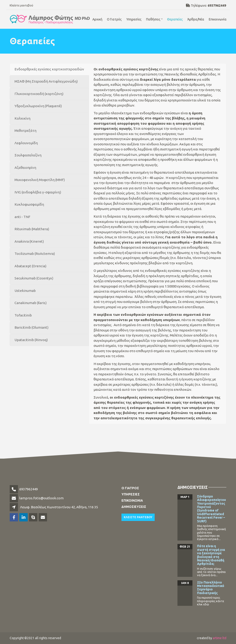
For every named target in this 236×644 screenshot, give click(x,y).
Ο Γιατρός (114, 19)
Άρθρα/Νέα (196, 19)
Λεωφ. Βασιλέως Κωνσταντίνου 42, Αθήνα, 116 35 (59, 507)
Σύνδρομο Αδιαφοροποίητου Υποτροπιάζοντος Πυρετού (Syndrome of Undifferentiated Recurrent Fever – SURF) (211, 509)
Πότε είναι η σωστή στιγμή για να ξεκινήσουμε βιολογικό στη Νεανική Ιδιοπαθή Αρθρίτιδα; (211, 555)
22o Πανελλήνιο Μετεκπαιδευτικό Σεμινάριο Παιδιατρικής (211, 588)
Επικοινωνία (218, 19)
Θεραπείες (175, 19)
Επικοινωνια (132, 500)
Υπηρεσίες (134, 19)
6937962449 (29, 489)
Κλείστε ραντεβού (21, 5)
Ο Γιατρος (130, 488)
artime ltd (220, 638)
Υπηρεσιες (131, 494)
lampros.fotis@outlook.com (41, 498)
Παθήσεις (153, 19)
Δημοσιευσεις (134, 507)
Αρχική (97, 19)
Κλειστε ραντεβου (138, 517)
